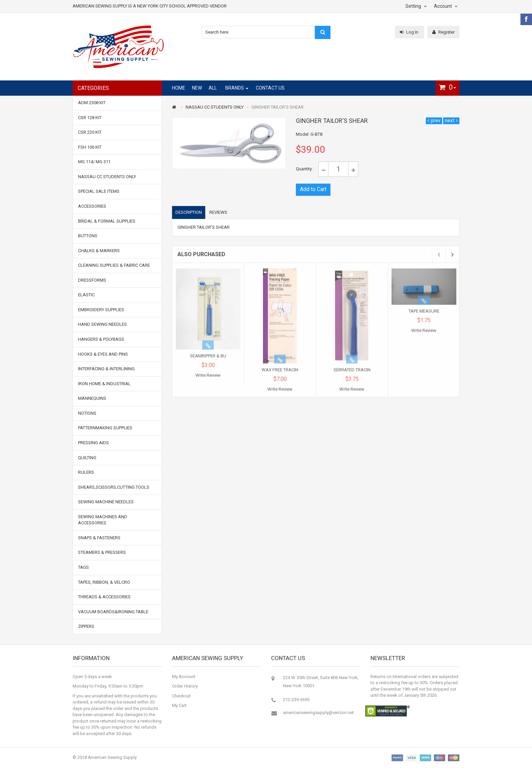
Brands (235, 88)
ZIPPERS (86, 626)
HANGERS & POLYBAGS (101, 339)
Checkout (181, 696)
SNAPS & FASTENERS (99, 538)
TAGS (83, 567)
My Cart (179, 705)
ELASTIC (86, 295)
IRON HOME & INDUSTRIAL (104, 384)
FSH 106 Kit (90, 147)
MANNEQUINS (92, 398)
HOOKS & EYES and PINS (103, 354)
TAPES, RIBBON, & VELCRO (104, 582)
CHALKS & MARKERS (99, 251)
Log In (410, 32)
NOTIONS (87, 413)
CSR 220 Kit (90, 132)
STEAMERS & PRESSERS (102, 552)
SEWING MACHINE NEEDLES (106, 502)
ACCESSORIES (92, 206)
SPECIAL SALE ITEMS (99, 191)
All (213, 88)
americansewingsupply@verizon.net (318, 713)
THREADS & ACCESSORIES (104, 597)
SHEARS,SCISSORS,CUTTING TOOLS (114, 487)
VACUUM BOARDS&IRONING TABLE (113, 612)
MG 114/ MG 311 (94, 162)
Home (179, 88)
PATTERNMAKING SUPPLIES (105, 428)
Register (443, 32)
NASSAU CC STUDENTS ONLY (215, 107)
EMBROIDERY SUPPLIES (101, 310)
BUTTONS (88, 236)
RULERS (86, 472)
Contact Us (270, 88)
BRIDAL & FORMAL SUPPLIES (107, 221)
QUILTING (87, 458)
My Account (184, 677)
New (197, 88)
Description (189, 213)
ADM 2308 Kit (92, 103)
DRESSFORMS (92, 280)
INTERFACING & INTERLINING (106, 369)
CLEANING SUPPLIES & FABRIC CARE (114, 265)
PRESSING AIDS (93, 443)
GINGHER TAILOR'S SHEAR (278, 107)
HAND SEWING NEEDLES (102, 324)
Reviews (218, 213)
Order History (185, 686)
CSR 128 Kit (90, 118)
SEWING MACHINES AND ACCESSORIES (103, 520)
